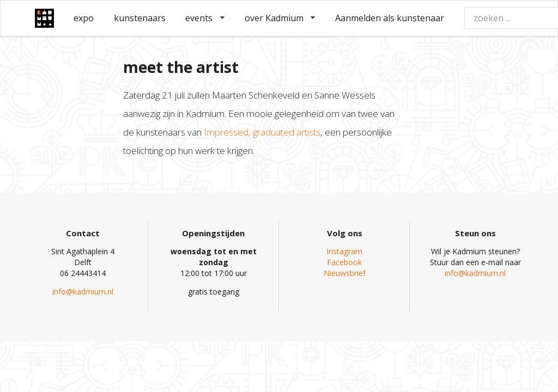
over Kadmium (280, 18)
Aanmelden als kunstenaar (390, 18)
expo (84, 18)
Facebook (344, 262)
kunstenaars (140, 18)
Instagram (344, 251)
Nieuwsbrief (345, 273)
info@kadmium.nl (83, 292)
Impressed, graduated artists (262, 132)
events (205, 18)
